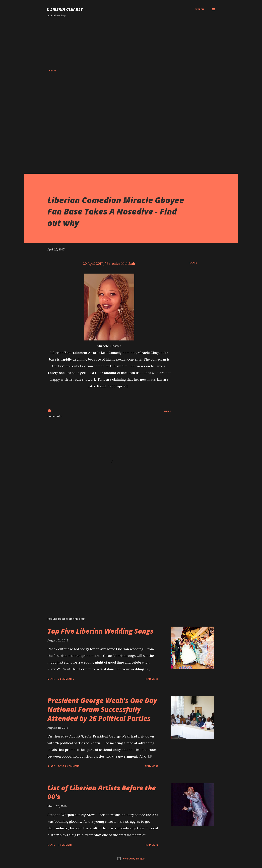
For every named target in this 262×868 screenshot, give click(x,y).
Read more (152, 679)
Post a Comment (69, 766)
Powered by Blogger (131, 859)
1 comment (65, 845)
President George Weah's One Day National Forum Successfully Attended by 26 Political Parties (102, 709)
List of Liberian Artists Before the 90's (102, 792)
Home (52, 71)
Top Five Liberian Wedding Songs (100, 631)
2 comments (66, 679)
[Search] (199, 9)
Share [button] (193, 263)
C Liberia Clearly (65, 9)
